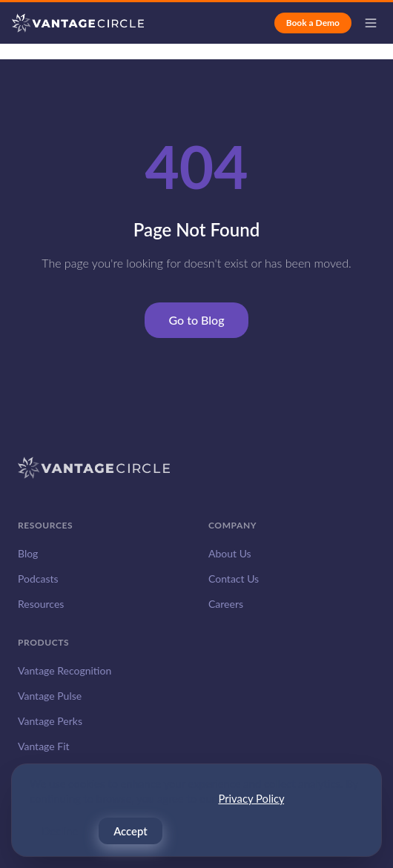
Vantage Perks (50, 721)
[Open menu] (371, 23)
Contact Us (234, 579)
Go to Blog (196, 320)
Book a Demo (313, 23)
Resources (41, 604)
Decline (60, 832)
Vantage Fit (44, 746)
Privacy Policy (251, 799)
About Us (230, 553)
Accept (130, 832)
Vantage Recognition (65, 670)
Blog (28, 553)
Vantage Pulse (50, 696)
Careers (226, 604)
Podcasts (38, 579)
